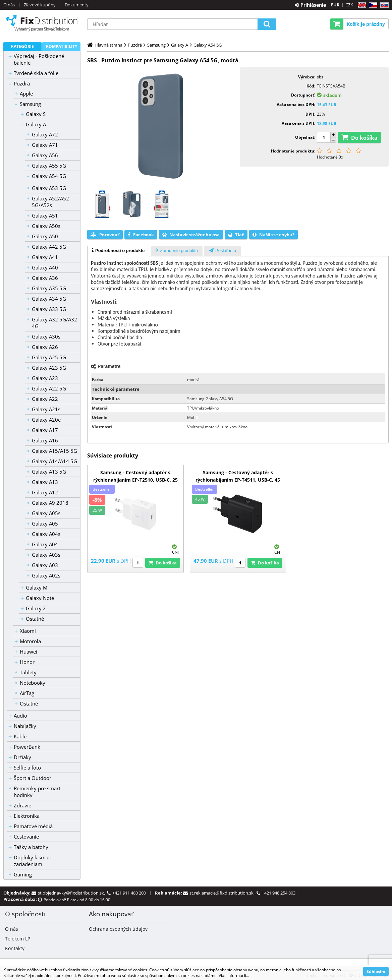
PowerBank (27, 747)
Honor (27, 662)
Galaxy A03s (46, 555)
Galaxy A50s (46, 226)
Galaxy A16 (45, 440)
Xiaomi (28, 631)
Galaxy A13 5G (49, 472)
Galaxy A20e (46, 420)
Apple (26, 94)
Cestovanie (26, 837)
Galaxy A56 (45, 155)
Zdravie (22, 805)
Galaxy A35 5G (49, 288)
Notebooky (33, 683)
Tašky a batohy (31, 847)
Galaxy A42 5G (49, 247)
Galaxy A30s (46, 336)
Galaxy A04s (46, 534)
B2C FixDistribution (42, 23)
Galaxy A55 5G (49, 166)
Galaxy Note (40, 598)
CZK (349, 5)
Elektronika (27, 816)
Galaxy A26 (45, 347)
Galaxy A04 (45, 544)
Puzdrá (22, 83)
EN (361, 5)
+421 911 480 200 (129, 893)
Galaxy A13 (45, 482)
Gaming (23, 874)
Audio (20, 716)
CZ (372, 5)
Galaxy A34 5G (49, 299)
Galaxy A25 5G (49, 357)
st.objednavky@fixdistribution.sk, (72, 893)
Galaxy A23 (45, 378)
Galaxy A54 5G (49, 176)
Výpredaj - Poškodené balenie (39, 59)
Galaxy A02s (46, 575)
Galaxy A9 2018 (50, 503)
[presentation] (118, 251)
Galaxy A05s (46, 513)
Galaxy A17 (45, 430)
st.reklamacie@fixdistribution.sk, (223, 893)
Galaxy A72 (45, 134)
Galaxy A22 (45, 399)
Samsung (30, 104)
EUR (335, 5)
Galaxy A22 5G (49, 388)
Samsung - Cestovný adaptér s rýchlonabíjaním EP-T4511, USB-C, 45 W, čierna (238, 480)
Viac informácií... (234, 975)
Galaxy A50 (45, 236)
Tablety (28, 672)
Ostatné (35, 619)
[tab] (118, 251)
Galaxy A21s (46, 409)
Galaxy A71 (45, 145)
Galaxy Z (36, 608)
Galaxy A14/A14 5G (54, 461)
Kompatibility (62, 46)
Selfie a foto (27, 768)
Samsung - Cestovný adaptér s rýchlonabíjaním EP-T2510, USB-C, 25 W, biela (135, 480)
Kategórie (22, 46)
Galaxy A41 (45, 257)
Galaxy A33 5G (49, 309)
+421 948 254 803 (279, 893)
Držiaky (22, 757)
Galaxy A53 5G (49, 188)
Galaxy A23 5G (49, 368)
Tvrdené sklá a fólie (36, 73)
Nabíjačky (25, 726)
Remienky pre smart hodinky (37, 792)
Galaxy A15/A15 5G (54, 451)
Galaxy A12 (45, 492)
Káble (20, 736)
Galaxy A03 (45, 565)
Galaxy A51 (45, 216)
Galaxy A (36, 124)
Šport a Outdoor (33, 778)
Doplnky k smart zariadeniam (33, 861)
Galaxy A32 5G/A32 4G (54, 323)
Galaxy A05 (45, 524)
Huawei (29, 652)
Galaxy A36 (45, 278)
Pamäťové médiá (33, 826)
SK (383, 5)
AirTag (27, 693)
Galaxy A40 (45, 267)
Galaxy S (36, 114)
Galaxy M (37, 588)
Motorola (30, 641)
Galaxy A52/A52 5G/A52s (50, 202)
